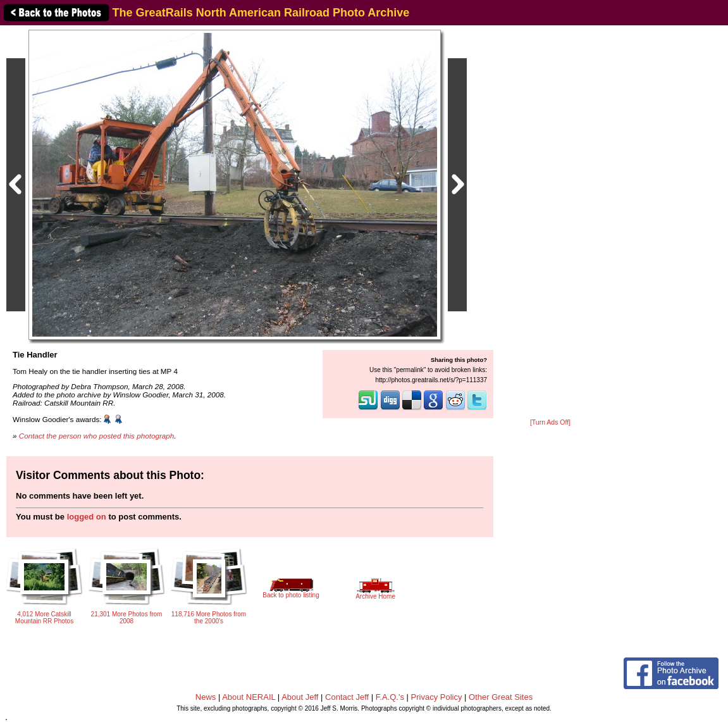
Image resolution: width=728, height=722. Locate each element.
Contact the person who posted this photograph (97, 436)
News (206, 697)
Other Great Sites (501, 697)
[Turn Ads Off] (550, 422)
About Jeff (300, 697)
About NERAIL (249, 697)
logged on (87, 517)
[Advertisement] (550, 223)
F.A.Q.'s (390, 697)
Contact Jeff (347, 697)
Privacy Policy (437, 697)
